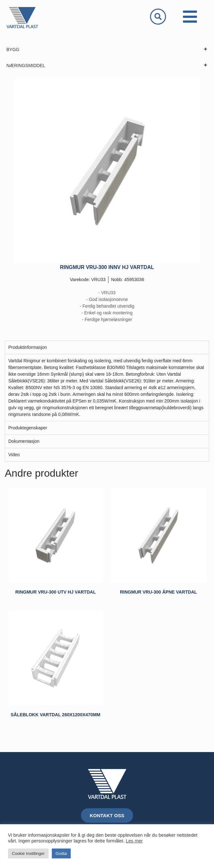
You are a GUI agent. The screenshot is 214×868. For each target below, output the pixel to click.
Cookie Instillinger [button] (28, 853)
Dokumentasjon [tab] (24, 441)
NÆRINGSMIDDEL (107, 65)
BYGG (107, 50)
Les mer (134, 841)
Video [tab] (14, 455)
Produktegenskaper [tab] (28, 428)
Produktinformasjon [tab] (28, 347)
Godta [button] (61, 853)
